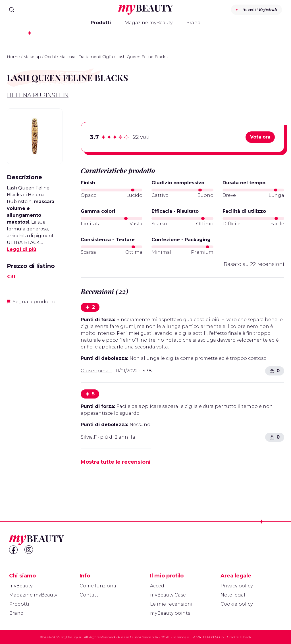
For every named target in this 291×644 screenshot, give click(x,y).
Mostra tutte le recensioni (116, 462)
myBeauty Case (168, 595)
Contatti (90, 595)
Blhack (246, 637)
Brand (193, 23)
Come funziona (98, 586)
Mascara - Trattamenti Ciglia (86, 57)
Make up (32, 57)
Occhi (50, 57)
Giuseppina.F (96, 371)
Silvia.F (89, 437)
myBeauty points (170, 613)
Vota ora (260, 137)
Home (13, 57)
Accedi (158, 586)
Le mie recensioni (171, 604)
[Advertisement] (35, 400)
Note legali (234, 595)
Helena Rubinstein (38, 95)
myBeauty (21, 586)
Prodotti (101, 23)
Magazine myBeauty (148, 23)
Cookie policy (237, 604)
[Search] (12, 10)
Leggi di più (22, 249)
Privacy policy (237, 586)
